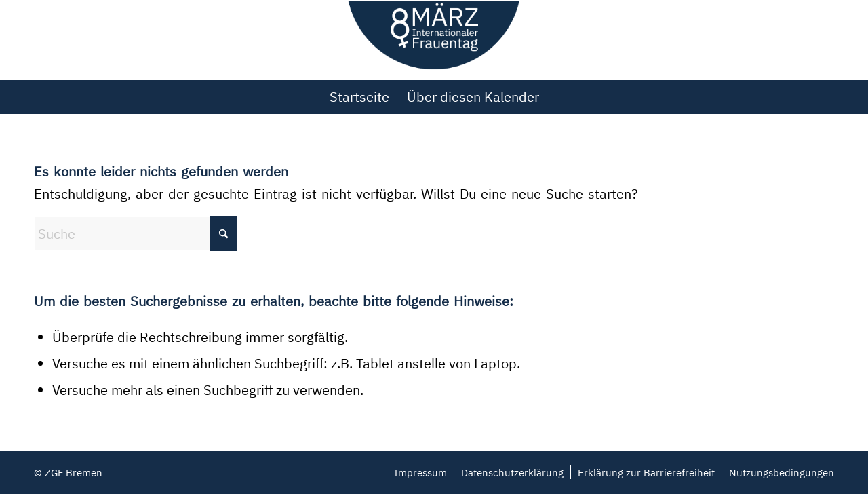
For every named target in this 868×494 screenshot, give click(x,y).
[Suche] (136, 234)
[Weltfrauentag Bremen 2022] (434, 40)
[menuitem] (359, 97)
